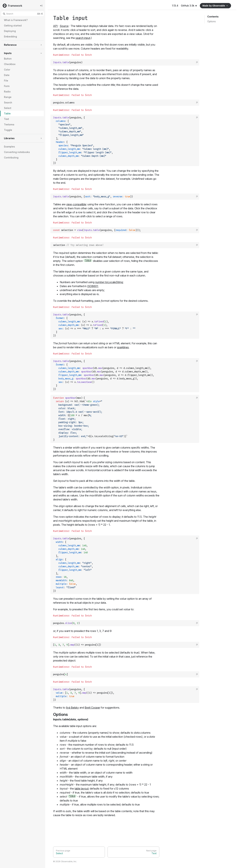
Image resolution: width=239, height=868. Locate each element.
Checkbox (10, 64)
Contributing (11, 158)
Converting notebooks (17, 152)
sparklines (123, 347)
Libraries (9, 138)
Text (6, 119)
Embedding (10, 36)
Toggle (8, 130)
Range (8, 97)
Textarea (9, 124)
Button (8, 59)
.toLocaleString (109, 282)
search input (83, 38)
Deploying (10, 31)
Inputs (8, 53)
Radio (7, 92)
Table (7, 113)
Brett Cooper (92, 708)
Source (64, 26)
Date (7, 75)
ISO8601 (93, 286)
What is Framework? (16, 20)
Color (7, 70)
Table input (70, 18)
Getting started (13, 26)
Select (8, 108)
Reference (10, 45)
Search (8, 102)
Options (212, 21)
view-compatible (76, 204)
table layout (81, 789)
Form (7, 86)
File (6, 81)
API (55, 26)
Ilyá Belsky (72, 708)
